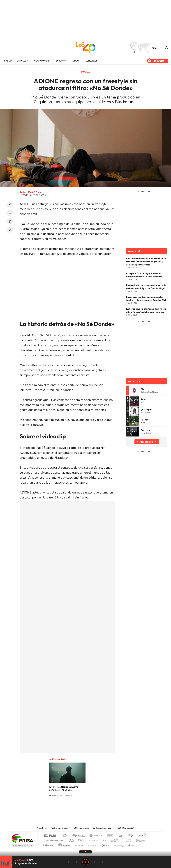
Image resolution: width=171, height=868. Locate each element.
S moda (105, 844)
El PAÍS (50, 836)
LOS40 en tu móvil (126, 828)
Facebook (10, 205)
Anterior (68, 862)
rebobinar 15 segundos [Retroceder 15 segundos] (76, 862)
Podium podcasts (79, 844)
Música (85, 72)
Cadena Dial (104, 840)
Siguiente (103, 862)
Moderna (63, 844)
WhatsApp (10, 221)
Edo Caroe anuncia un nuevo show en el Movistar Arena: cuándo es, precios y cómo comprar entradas (146, 262)
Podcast (76, 61)
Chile (155, 48)
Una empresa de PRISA (22, 838)
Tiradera (61, 458)
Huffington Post (54, 840)
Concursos (92, 61)
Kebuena (138, 840)
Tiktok (67, 807)
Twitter (10, 213)
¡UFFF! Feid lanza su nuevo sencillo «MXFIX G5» (64, 788)
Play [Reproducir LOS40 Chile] (85, 862)
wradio (80, 840)
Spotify (98, 807)
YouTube (79, 807)
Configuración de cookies (104, 828)
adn (129, 836)
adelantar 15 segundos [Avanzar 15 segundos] (95, 862)
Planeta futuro (127, 840)
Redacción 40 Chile (31, 192)
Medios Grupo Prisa (22, 846)
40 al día (8, 61)
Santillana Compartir (96, 836)
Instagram (73, 807)
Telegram (10, 230)
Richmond (48, 844)
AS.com (119, 836)
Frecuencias (60, 61)
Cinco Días (92, 840)
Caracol (141, 836)
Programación (41, 61)
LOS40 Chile (85, 48)
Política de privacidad (60, 828)
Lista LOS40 (23, 61)
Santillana (79, 836)
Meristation (134, 844)
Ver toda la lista (145, 442)
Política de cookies (81, 828)
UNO (71, 840)
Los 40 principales (65, 836)
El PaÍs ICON (92, 844)
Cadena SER (109, 836)
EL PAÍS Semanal (115, 840)
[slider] (85, 856)
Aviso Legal (42, 828)
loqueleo (119, 844)
